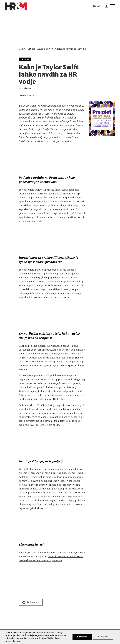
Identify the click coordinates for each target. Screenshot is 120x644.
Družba (31, 49)
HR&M (22, 49)
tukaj (18, 641)
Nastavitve (103, 637)
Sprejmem (82, 637)
